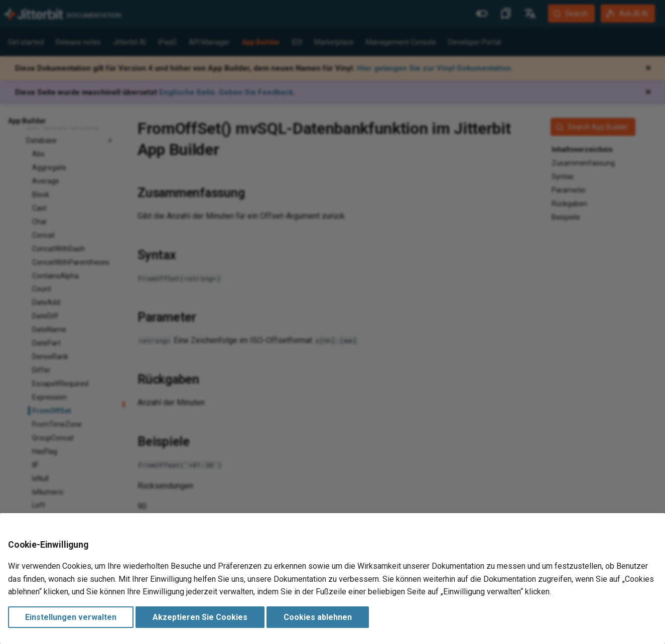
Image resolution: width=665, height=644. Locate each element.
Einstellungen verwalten (71, 617)
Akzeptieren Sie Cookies (200, 617)
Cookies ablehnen (318, 617)
